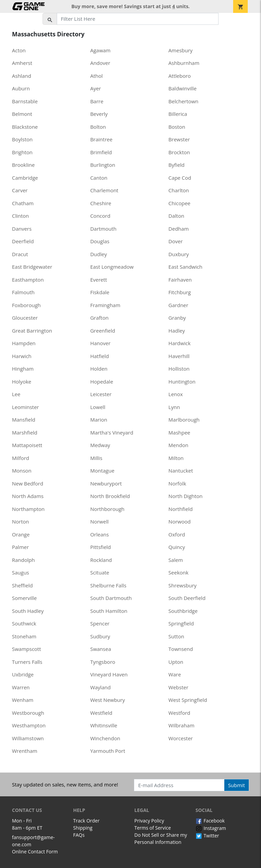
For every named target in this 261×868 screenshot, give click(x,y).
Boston (177, 127)
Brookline (23, 165)
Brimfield (101, 152)
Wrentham (24, 751)
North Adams (28, 496)
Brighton (22, 152)
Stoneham (24, 636)
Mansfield (23, 420)
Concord (100, 216)
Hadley (177, 331)
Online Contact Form (35, 852)
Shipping (83, 828)
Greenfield (102, 331)
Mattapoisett (27, 445)
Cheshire (101, 203)
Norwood (180, 521)
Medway (100, 445)
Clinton (20, 216)
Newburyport (106, 483)
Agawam (100, 50)
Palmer (20, 547)
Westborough (28, 713)
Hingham (23, 369)
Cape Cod (180, 178)
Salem (176, 560)
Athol (96, 76)
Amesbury (181, 50)
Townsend (181, 649)
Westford (179, 713)
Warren (21, 687)
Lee (16, 394)
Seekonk (179, 572)
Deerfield (23, 241)
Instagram (211, 828)
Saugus (20, 572)
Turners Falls (27, 662)
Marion (99, 420)
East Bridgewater (32, 267)
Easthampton (28, 280)
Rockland (101, 560)
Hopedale (101, 382)
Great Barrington (32, 331)
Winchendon (105, 738)
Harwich (22, 356)
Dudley (98, 254)
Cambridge (25, 178)
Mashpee (179, 432)
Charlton (179, 190)
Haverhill (179, 356)
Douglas (100, 241)
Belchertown (184, 101)
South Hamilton (109, 611)
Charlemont (104, 190)
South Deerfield (187, 598)
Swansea (100, 649)
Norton (20, 521)
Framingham (105, 305)
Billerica (178, 114)
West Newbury (107, 700)
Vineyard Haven (109, 674)
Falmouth (23, 292)
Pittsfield (100, 547)
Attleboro (180, 76)
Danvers (22, 229)
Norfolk (177, 483)
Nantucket (181, 471)
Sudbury (100, 636)
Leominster (25, 407)
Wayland (100, 687)
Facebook (210, 821)
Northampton (28, 509)
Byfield (177, 165)
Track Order (86, 821)
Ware (175, 674)
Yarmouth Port (108, 751)
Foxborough (26, 305)
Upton (176, 662)
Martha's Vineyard (112, 432)
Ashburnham (184, 63)
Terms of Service (153, 828)
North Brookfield (110, 496)
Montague (102, 471)
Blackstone (25, 127)
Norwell (99, 521)
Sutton (176, 636)
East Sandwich (186, 267)
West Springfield (188, 700)
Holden (99, 369)
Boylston (22, 139)
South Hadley (28, 611)
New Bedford (28, 483)
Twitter (207, 836)
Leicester (101, 394)
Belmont (22, 114)
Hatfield (99, 356)
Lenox (176, 394)
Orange (21, 534)
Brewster (179, 139)
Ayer (95, 88)
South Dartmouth (111, 598)
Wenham (23, 700)
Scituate (100, 572)
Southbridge (183, 611)
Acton (19, 50)
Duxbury (179, 254)
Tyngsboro (103, 662)
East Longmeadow (112, 267)
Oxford (177, 534)
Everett (99, 280)
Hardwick (180, 343)
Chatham (23, 203)
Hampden (24, 343)
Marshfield (25, 432)
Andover (100, 63)
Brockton (179, 152)
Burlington (103, 165)
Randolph (23, 560)
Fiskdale (100, 292)
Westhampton (29, 725)
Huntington (182, 382)
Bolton (98, 127)
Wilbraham (182, 725)
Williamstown (28, 738)
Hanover (100, 343)
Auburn (21, 88)
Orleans (99, 534)
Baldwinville (183, 88)
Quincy (177, 547)
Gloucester (25, 318)
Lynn (174, 407)
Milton (176, 458)
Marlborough (184, 420)
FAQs (79, 835)
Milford (20, 458)
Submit (237, 785)
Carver (20, 190)
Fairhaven (180, 280)
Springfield (181, 623)
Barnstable (25, 101)
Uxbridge (23, 674)
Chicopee (180, 203)
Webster (179, 687)
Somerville (24, 598)
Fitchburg (180, 292)
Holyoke (22, 382)
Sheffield (22, 585)
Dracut (20, 254)
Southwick (24, 623)
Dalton (177, 216)
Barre (97, 101)
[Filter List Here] (138, 19)
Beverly (99, 114)
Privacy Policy (149, 821)
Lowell (98, 407)
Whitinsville (104, 725)
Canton (99, 178)
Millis (96, 458)
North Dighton (186, 496)
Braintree (101, 139)
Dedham (179, 229)
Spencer (100, 623)
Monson (22, 471)
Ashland (21, 76)
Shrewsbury (183, 585)
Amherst (22, 63)
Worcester (181, 738)
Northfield (181, 509)
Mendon (179, 445)
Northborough (107, 509)
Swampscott (26, 649)
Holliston (179, 369)
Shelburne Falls (108, 585)
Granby (177, 318)
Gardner (178, 305)
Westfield (101, 713)
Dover (176, 241)
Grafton (99, 318)
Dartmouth (103, 229)
